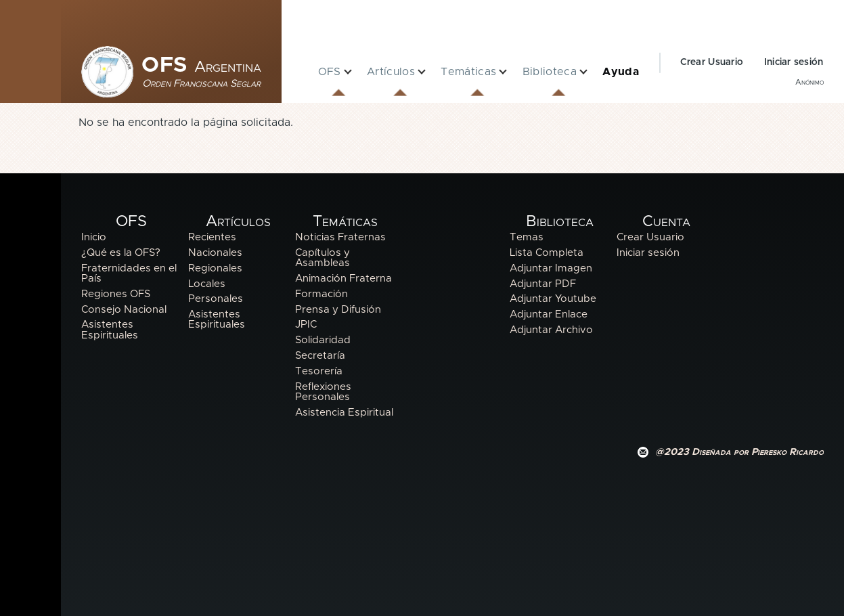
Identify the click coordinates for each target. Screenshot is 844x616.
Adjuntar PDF (543, 284)
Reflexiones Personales (323, 392)
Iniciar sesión (794, 62)
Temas (527, 237)
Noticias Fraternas (340, 237)
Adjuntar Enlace (549, 314)
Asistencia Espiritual (344, 413)
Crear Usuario (712, 62)
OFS (201, 66)
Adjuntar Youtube (553, 299)
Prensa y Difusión (338, 310)
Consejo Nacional (124, 310)
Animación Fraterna (343, 279)
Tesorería (319, 371)
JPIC (306, 325)
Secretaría (320, 356)
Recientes (212, 237)
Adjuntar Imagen (551, 268)
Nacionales (215, 253)
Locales (207, 284)
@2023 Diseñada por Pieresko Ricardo (739, 452)
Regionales (215, 268)
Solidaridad (323, 340)
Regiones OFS (116, 294)
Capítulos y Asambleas (323, 258)
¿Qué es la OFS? (121, 253)
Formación (321, 294)
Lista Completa (547, 253)
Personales (216, 299)
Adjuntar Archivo (551, 330)
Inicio (94, 237)
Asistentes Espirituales (110, 330)
